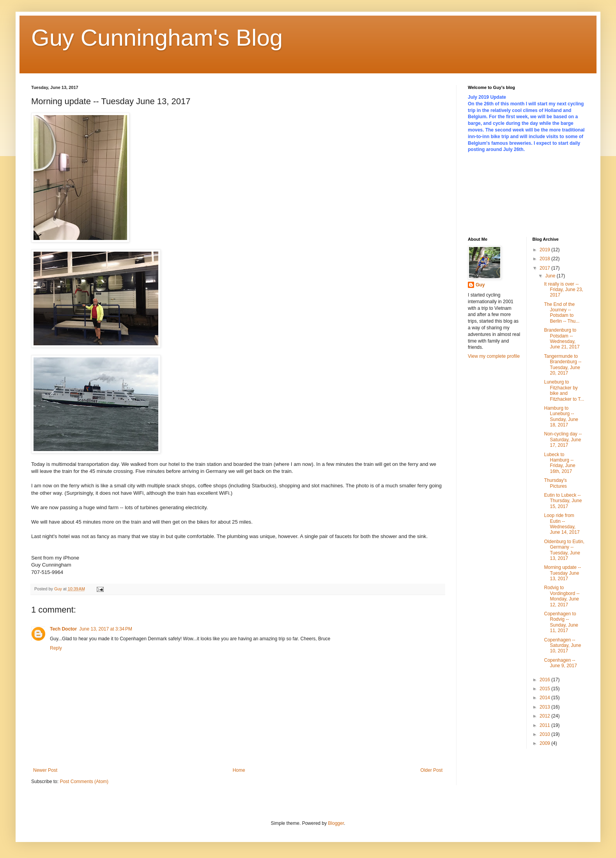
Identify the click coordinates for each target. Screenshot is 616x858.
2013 (545, 707)
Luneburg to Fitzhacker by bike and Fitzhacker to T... (564, 390)
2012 (545, 716)
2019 (545, 250)
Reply (56, 648)
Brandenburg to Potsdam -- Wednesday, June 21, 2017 (562, 338)
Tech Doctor (63, 629)
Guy (480, 285)
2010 (545, 734)
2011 (545, 725)
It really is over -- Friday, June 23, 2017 (563, 290)
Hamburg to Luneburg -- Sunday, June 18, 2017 (561, 417)
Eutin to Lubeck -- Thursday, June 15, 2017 (563, 501)
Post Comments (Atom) (84, 782)
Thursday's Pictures (555, 483)
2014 (545, 698)
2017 (545, 268)
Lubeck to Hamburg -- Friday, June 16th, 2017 (559, 463)
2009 (545, 743)
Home (239, 770)
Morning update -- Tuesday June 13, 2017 (562, 573)
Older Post (431, 770)
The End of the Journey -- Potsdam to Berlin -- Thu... (562, 313)
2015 (545, 689)
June (551, 276)
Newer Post (45, 770)
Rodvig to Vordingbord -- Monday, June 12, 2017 (562, 596)
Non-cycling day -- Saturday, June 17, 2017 (563, 440)
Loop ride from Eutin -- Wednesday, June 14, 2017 (562, 524)
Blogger (336, 823)
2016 (545, 680)
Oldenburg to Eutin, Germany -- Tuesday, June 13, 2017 (564, 550)
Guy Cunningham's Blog (157, 38)
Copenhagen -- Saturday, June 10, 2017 (562, 646)
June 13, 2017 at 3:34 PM (106, 629)
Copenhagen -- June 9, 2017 (560, 663)
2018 (545, 259)
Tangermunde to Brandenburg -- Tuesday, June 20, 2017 (563, 365)
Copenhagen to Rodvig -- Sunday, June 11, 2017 (561, 622)
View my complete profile (494, 356)
